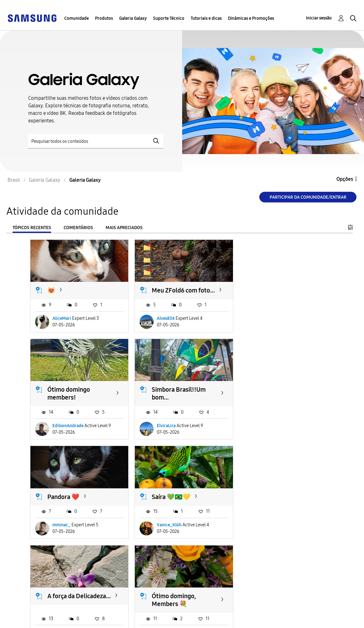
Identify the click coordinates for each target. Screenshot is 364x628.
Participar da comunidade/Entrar (308, 197)
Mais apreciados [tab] (124, 228)
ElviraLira (62, 432)
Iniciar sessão (319, 18)
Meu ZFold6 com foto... (182, 290)
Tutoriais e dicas (206, 18)
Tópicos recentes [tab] (32, 228)
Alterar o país (214, 615)
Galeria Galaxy (133, 18)
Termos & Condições (127, 610)
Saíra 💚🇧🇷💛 (273, 396)
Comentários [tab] (78, 228)
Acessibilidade (27, 610)
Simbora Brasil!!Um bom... (74, 400)
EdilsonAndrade (274, 326)
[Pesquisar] (96, 141)
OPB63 (266, 539)
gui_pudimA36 (67, 539)
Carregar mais (53, 577)
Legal (110, 620)
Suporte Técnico (169, 18)
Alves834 (164, 326)
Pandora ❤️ (166, 396)
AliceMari (62, 326)
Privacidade (24, 620)
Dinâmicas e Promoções (251, 18)
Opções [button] (345, 179)
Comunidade (76, 18)
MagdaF (163, 539)
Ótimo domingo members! (275, 294)
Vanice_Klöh (271, 432)
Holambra (268, 503)
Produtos (104, 18)
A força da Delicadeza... (79, 503)
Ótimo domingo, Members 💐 (173, 507)
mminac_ (165, 432)
